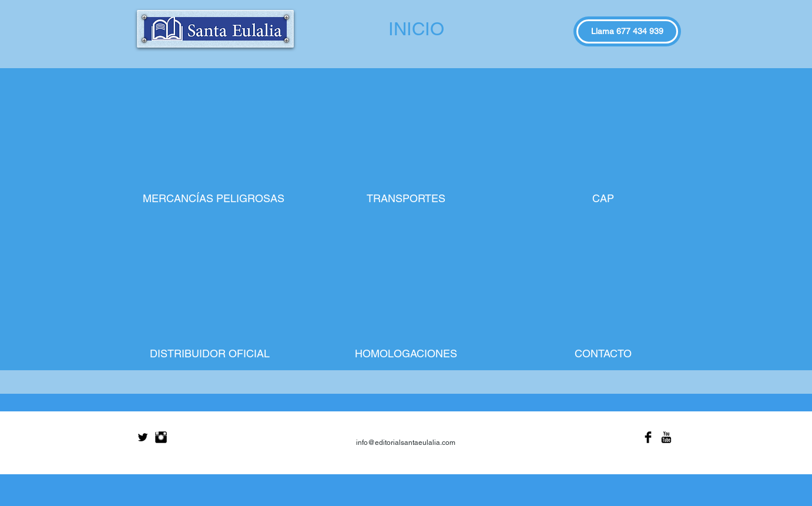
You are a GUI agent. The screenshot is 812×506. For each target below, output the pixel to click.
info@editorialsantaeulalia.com (406, 443)
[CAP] (603, 199)
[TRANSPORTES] (406, 199)
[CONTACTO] (603, 354)
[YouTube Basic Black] (666, 437)
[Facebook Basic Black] (648, 437)
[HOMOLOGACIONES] (406, 354)
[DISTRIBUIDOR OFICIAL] (209, 354)
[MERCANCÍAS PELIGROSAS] (214, 199)
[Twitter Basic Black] (143, 437)
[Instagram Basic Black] (161, 437)
